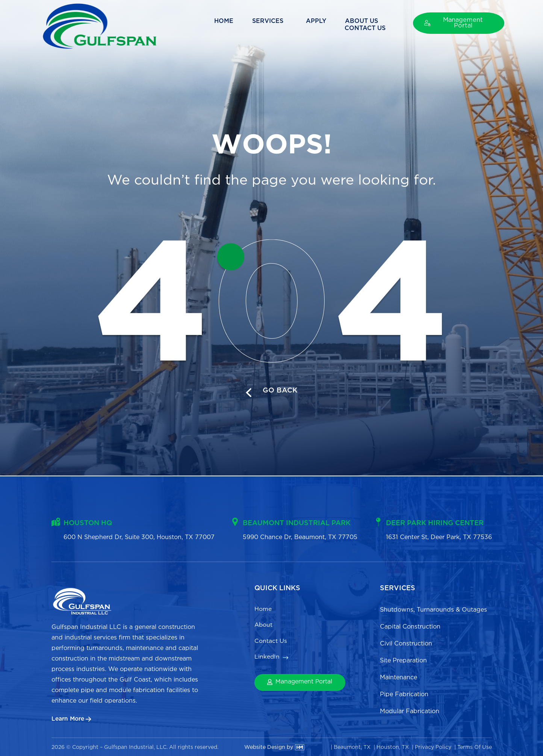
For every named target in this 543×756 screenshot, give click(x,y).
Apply (267, 25)
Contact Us (369, 25)
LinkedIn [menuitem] (267, 660)
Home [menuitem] (263, 609)
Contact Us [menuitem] (272, 643)
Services (220, 25)
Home (175, 25)
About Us (312, 25)
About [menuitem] (264, 626)
